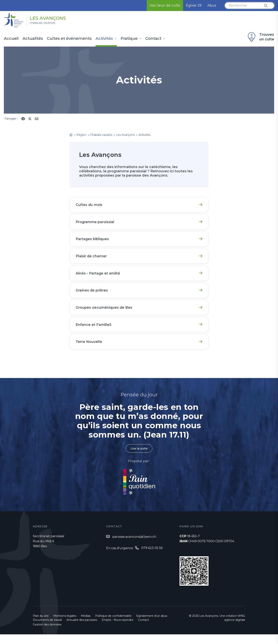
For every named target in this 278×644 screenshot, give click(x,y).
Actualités (33, 39)
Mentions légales (65, 625)
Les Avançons (52, 18)
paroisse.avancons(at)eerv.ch (134, 546)
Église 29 (194, 5)
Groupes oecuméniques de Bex (105, 314)
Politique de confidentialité (113, 625)
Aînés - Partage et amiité (98, 278)
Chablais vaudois (45, 23)
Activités (104, 39)
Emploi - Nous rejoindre (118, 630)
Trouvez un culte (260, 37)
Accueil (11, 39)
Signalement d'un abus (152, 625)
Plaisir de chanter (92, 259)
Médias (86, 625)
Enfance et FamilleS (94, 332)
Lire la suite (139, 458)
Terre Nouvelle (89, 350)
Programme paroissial (96, 223)
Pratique (129, 39)
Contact (153, 39)
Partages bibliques (93, 241)
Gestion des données (47, 634)
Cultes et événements (69, 39)
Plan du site (41, 625)
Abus (212, 5)
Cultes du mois (90, 205)
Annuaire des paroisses (82, 630)
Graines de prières (92, 296)
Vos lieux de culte (165, 5)
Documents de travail (47, 630)
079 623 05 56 (152, 558)
